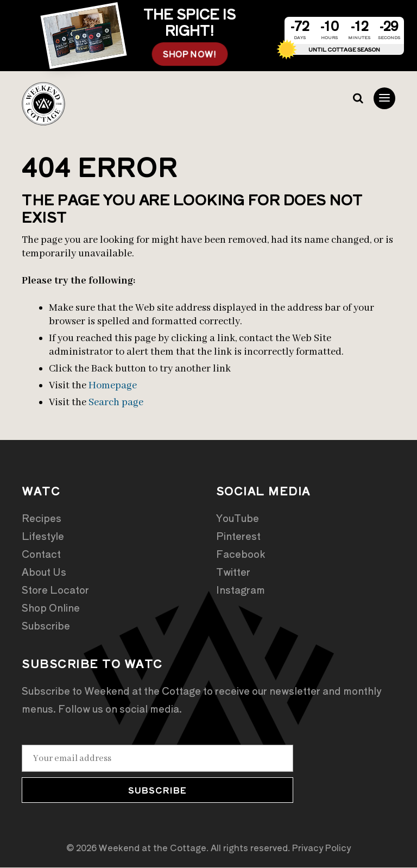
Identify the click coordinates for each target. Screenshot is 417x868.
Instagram (241, 590)
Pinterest (238, 536)
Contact (41, 554)
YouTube (238, 518)
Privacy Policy (321, 848)
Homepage (113, 386)
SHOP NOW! (189, 54)
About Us (44, 572)
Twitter (233, 572)
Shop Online (51, 608)
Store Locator (55, 590)
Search (357, 99)
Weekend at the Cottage (43, 104)
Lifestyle (43, 536)
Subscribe (46, 626)
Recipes (42, 518)
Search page (116, 403)
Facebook (241, 554)
